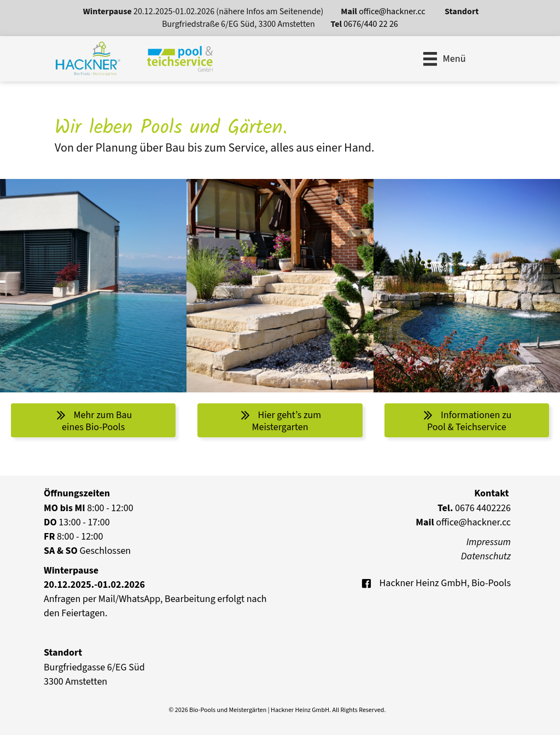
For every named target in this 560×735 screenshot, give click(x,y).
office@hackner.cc (393, 11)
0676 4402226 (474, 508)
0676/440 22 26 (371, 24)
